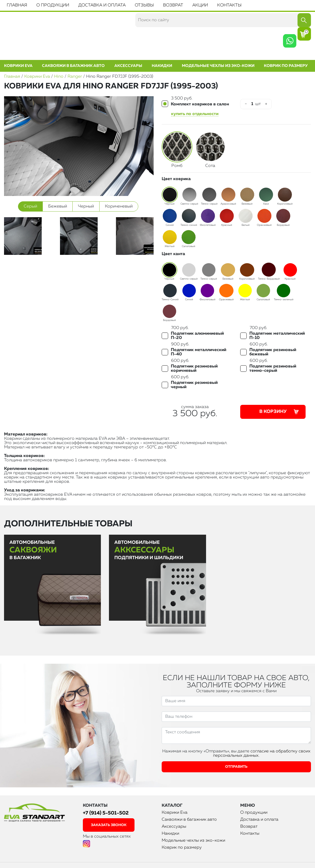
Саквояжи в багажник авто (73, 66)
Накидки (162, 66)
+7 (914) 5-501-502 (106, 813)
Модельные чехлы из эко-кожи (218, 66)
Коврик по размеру (286, 66)
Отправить (236, 767)
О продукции (53, 5)
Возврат (173, 5)
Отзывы (144, 5)
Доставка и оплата (102, 5)
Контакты (229, 5)
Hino (59, 77)
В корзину (280, 412)
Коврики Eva (18, 66)
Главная (17, 5)
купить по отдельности (195, 114)
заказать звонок (109, 825)
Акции (200, 5)
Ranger (75, 77)
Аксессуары (128, 66)
